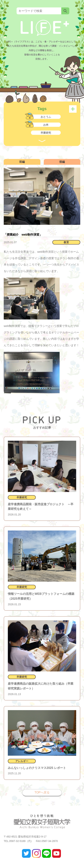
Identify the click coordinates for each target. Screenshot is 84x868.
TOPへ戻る (42, 792)
